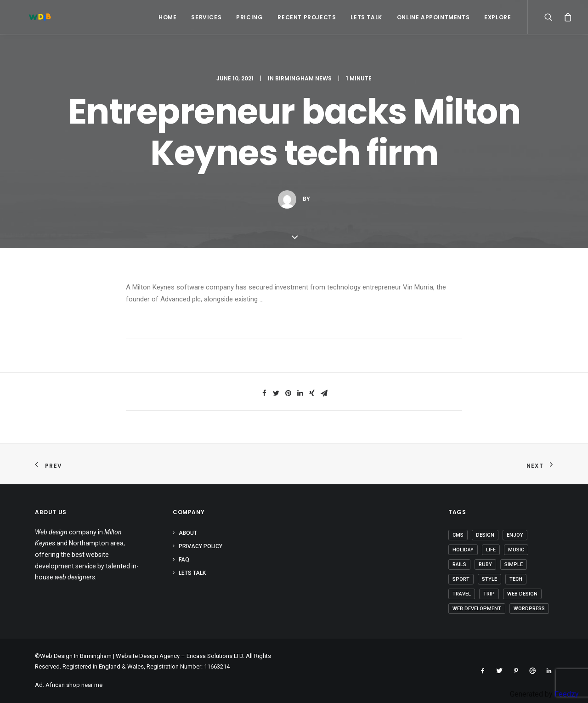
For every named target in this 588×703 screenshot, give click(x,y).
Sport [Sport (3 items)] (461, 579)
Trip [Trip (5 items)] (489, 594)
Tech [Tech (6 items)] (516, 579)
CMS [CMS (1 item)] (458, 535)
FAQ (184, 560)
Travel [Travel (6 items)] (462, 594)
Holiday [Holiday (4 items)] (463, 550)
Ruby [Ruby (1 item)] (485, 564)
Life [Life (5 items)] (491, 550)
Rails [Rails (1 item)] (459, 564)
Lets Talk (366, 17)
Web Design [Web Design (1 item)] (522, 594)
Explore (498, 17)
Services (206, 17)
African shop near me (74, 685)
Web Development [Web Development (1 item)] (477, 609)
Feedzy (567, 694)
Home (167, 17)
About (188, 533)
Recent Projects (307, 17)
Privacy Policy (201, 546)
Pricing (249, 17)
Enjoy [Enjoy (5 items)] (515, 535)
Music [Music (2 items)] (516, 550)
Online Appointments (433, 17)
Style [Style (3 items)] (489, 579)
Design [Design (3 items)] (485, 535)
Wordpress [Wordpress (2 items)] (529, 609)
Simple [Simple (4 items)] (514, 564)
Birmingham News (303, 78)
